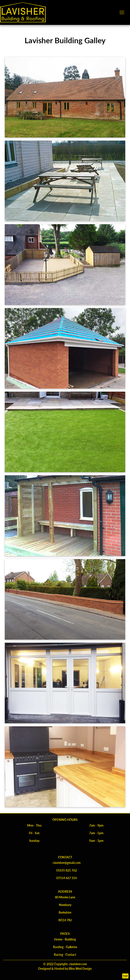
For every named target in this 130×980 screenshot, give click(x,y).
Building (70, 939)
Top (125, 976)
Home (58, 939)
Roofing (58, 947)
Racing (58, 954)
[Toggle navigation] (122, 12)
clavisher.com (78, 964)
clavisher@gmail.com (67, 863)
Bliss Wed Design (80, 968)
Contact (71, 954)
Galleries (72, 947)
